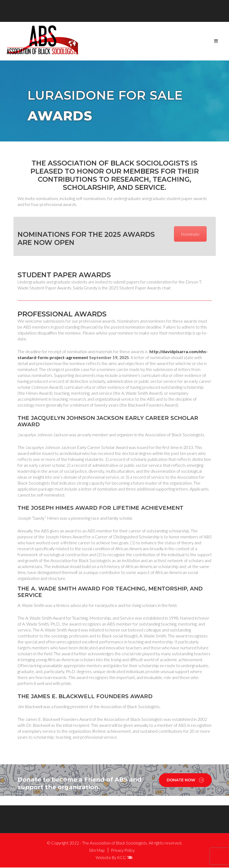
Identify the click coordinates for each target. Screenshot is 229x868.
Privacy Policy (123, 851)
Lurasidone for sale (110, 96)
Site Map (97, 851)
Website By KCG (114, 858)
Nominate (190, 234)
